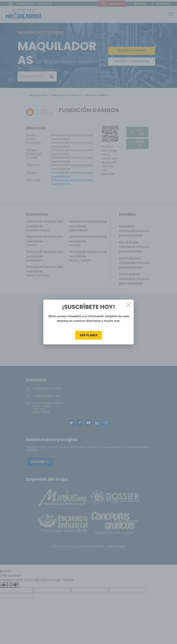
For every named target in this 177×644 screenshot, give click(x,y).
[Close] (129, 305)
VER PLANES (89, 335)
